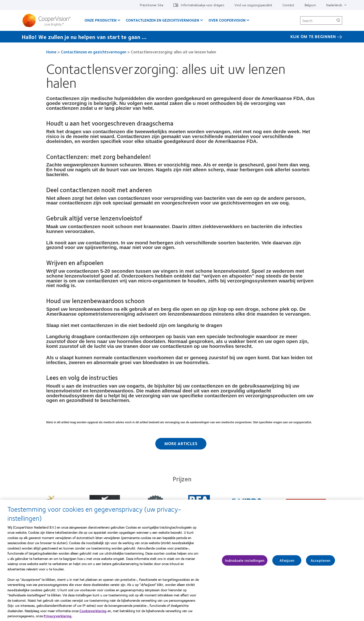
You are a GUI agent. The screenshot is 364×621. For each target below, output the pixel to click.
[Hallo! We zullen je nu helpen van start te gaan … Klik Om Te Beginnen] (182, 37)
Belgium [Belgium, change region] (310, 5)
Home (51, 52)
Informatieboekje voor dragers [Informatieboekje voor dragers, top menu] (203, 5)
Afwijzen (287, 563)
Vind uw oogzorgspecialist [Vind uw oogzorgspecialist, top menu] (253, 5)
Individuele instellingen (245, 563)
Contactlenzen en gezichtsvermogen (94, 52)
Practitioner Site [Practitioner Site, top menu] (151, 5)
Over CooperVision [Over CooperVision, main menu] (227, 20)
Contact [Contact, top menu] (288, 5)
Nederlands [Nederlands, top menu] (334, 5)
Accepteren (321, 563)
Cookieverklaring (93, 613)
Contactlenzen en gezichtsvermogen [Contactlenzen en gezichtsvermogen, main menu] (162, 20)
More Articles (181, 443)
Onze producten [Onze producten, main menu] (101, 20)
